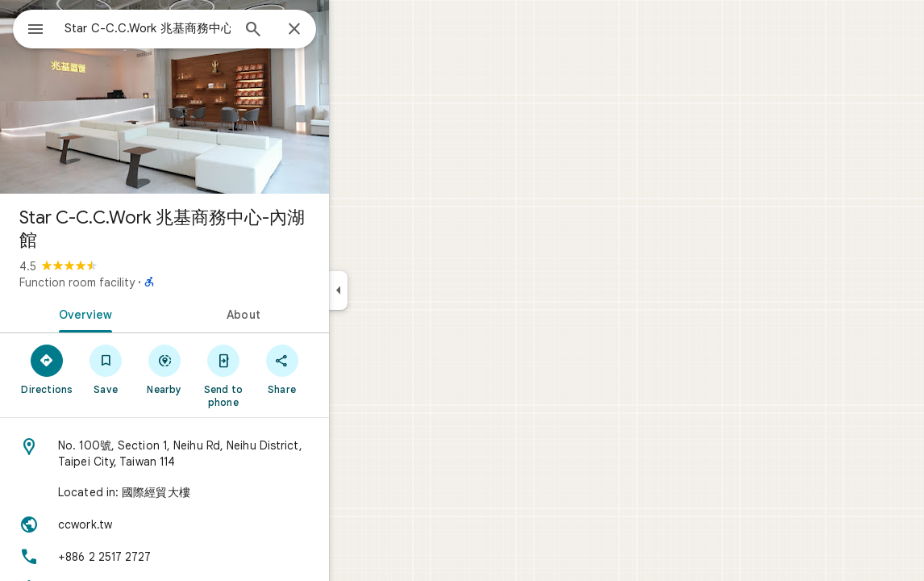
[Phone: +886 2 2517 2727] (223, 557)
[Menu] (29, 27)
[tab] (140, 313)
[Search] (311, 31)
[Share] (340, 369)
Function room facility (135, 282)
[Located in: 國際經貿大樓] (223, 492)
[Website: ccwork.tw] (223, 525)
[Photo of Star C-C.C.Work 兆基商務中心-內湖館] (223, 97)
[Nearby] (223, 369)
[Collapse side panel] (396, 290)
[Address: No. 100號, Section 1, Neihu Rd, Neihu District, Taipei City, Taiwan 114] (223, 454)
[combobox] (189, 28)
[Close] (352, 30)
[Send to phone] (281, 375)
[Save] (164, 369)
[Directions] (105, 369)
